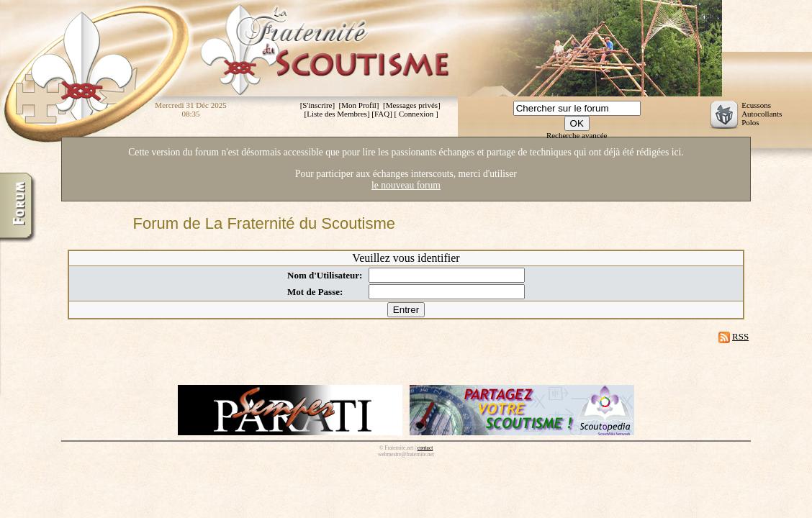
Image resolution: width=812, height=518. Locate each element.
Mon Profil (359, 105)
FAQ (382, 114)
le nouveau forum (406, 185)
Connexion (416, 114)
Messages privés (412, 105)
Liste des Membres (337, 114)
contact (425, 448)
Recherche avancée (577, 135)
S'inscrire (317, 105)
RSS (740, 336)
